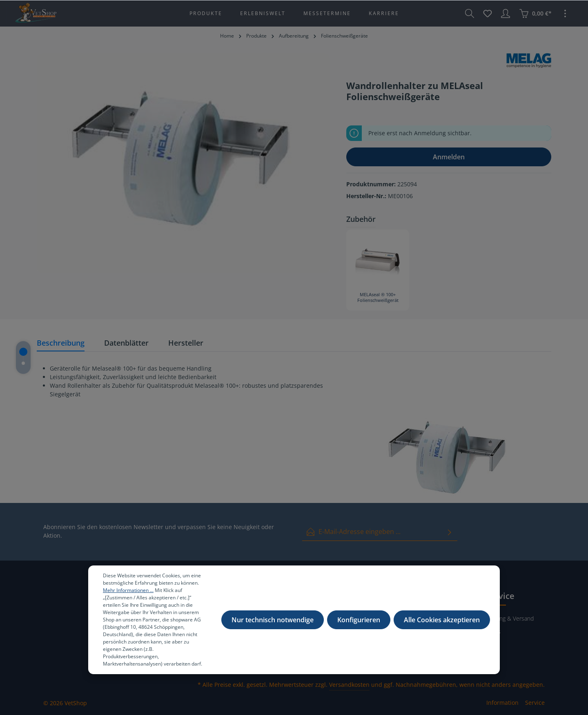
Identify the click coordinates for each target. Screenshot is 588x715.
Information (502, 703)
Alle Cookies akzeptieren (442, 623)
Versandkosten (349, 685)
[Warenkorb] (535, 13)
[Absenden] (450, 532)
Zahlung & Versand (510, 618)
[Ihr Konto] (506, 13)
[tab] (61, 343)
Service (535, 703)
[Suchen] (470, 13)
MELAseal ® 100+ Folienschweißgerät (378, 297)
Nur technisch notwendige (273, 623)
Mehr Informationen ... (128, 593)
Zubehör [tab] (361, 219)
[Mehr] (565, 13)
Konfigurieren (359, 623)
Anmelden (449, 157)
